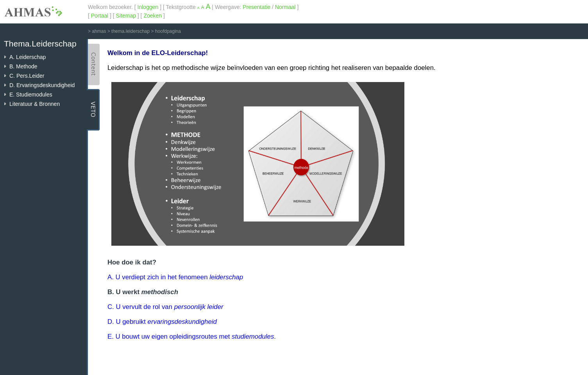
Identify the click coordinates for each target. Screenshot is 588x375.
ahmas (99, 31)
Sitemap (126, 16)
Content (93, 64)
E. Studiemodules (31, 95)
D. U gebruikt (162, 322)
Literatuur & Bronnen (35, 104)
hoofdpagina (168, 31)
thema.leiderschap (130, 31)
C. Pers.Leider (27, 76)
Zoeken (153, 16)
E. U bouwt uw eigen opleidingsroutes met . (192, 337)
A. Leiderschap (28, 57)
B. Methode (23, 66)
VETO (93, 110)
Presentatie (256, 7)
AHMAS (33, 11)
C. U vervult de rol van (165, 307)
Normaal (285, 7)
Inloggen (148, 7)
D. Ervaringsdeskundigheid (42, 85)
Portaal (100, 16)
